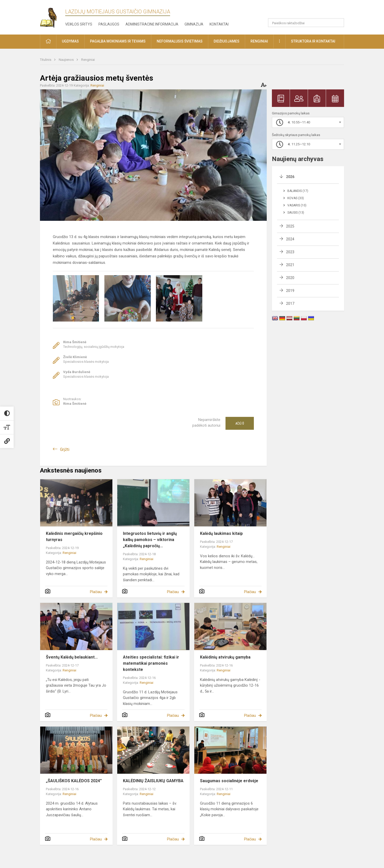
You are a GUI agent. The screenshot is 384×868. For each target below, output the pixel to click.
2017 (290, 304)
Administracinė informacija (152, 24)
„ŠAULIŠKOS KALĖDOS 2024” (74, 781)
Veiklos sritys (79, 24)
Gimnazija (194, 24)
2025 (290, 226)
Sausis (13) (296, 213)
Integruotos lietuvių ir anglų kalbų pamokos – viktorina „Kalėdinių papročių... (150, 540)
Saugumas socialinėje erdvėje (229, 781)
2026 (290, 177)
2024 (290, 239)
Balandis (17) (298, 191)
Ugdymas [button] (70, 41)
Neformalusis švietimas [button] (180, 41)
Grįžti (65, 449)
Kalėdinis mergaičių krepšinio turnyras (74, 537)
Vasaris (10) (297, 205)
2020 (290, 278)
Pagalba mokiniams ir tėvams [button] (118, 41)
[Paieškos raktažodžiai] (306, 23)
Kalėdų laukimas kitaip (221, 533)
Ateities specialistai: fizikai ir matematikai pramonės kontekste (151, 663)
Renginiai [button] (259, 41)
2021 (290, 265)
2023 (290, 252)
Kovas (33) (296, 198)
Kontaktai (219, 24)
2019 (290, 291)
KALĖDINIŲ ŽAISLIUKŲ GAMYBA (153, 781)
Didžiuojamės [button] (227, 41)
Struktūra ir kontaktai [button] (313, 41)
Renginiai (88, 60)
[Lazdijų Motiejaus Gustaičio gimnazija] (53, 16)
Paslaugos (109, 24)
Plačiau (96, 592)
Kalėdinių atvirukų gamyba (225, 657)
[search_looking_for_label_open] (338, 23)
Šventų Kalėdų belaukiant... (72, 657)
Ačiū (240, 423)
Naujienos (67, 60)
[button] (309, 11)
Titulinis (46, 60)
